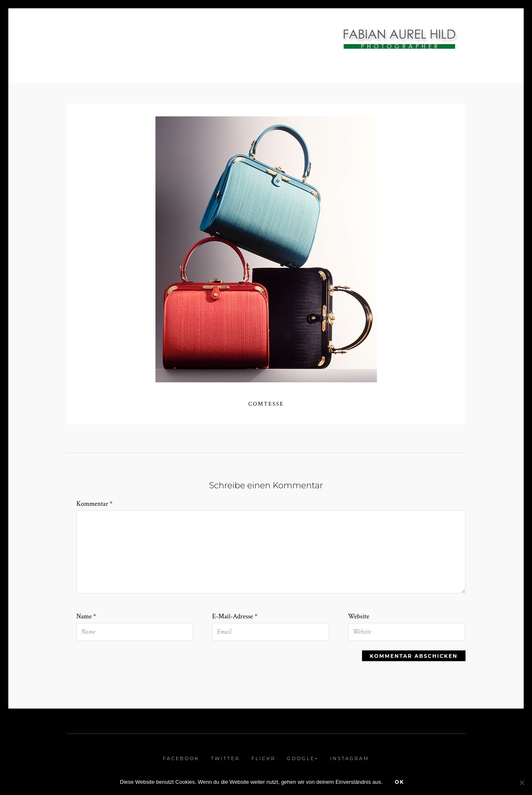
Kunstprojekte (281, 48)
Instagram (350, 758)
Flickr (264, 758)
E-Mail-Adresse (235, 617)
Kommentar (95, 504)
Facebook (181, 758)
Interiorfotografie (120, 36)
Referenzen (341, 48)
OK (400, 782)
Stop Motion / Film (209, 48)
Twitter (225, 758)
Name (86, 617)
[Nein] (522, 783)
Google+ (303, 758)
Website (358, 617)
